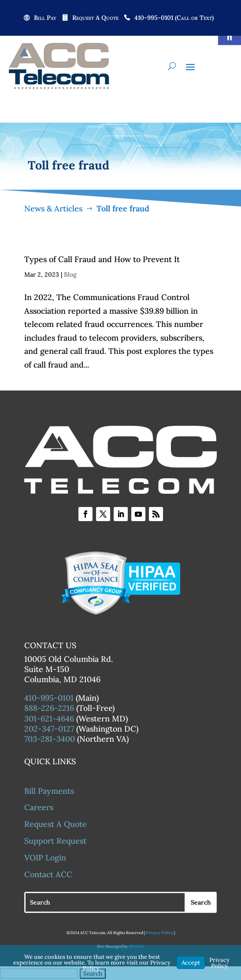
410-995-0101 (49, 698)
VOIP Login (45, 858)
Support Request (55, 841)
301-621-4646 (49, 719)
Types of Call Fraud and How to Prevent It (102, 259)
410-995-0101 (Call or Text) (174, 18)
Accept (191, 963)
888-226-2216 (49, 708)
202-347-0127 (49, 729)
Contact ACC (48, 874)
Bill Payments (49, 791)
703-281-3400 (50, 739)
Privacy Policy (159, 933)
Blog (70, 274)
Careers (39, 807)
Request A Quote (95, 18)
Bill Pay (45, 18)
